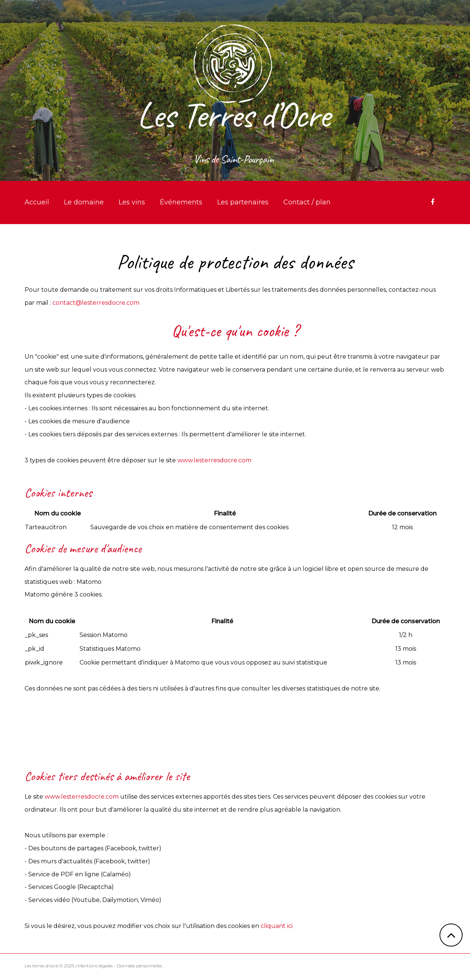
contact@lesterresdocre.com (96, 303)
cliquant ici (277, 926)
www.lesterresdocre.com (214, 460)
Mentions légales (95, 966)
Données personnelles (139, 966)
